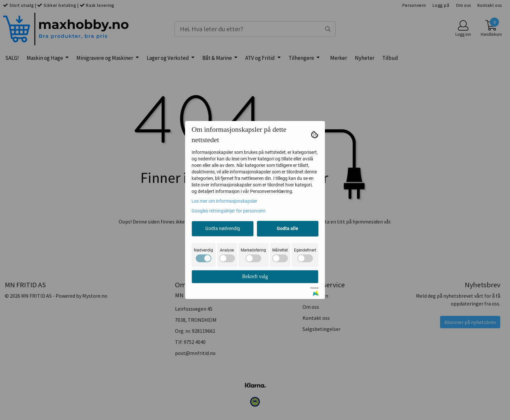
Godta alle (288, 228)
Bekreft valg (255, 276)
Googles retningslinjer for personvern (229, 211)
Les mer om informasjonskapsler (224, 201)
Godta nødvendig (223, 228)
